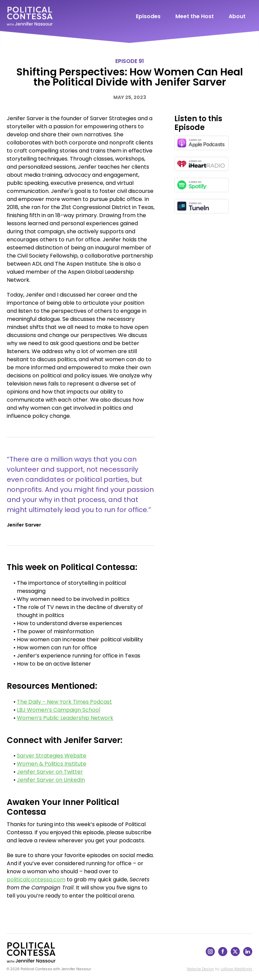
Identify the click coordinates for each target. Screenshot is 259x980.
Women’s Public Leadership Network (65, 718)
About (237, 16)
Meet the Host (195, 16)
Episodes (148, 16)
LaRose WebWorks (236, 969)
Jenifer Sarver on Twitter (50, 772)
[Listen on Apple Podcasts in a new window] (202, 143)
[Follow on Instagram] (210, 954)
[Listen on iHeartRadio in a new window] (202, 164)
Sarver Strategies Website (52, 756)
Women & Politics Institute (52, 764)
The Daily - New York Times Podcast (64, 702)
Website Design (200, 969)
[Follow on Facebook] (223, 954)
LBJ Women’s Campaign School (59, 710)
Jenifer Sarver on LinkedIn (51, 780)
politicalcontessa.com (36, 880)
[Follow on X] (235, 954)
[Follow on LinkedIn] (248, 954)
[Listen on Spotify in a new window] (202, 185)
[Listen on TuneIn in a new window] (202, 206)
